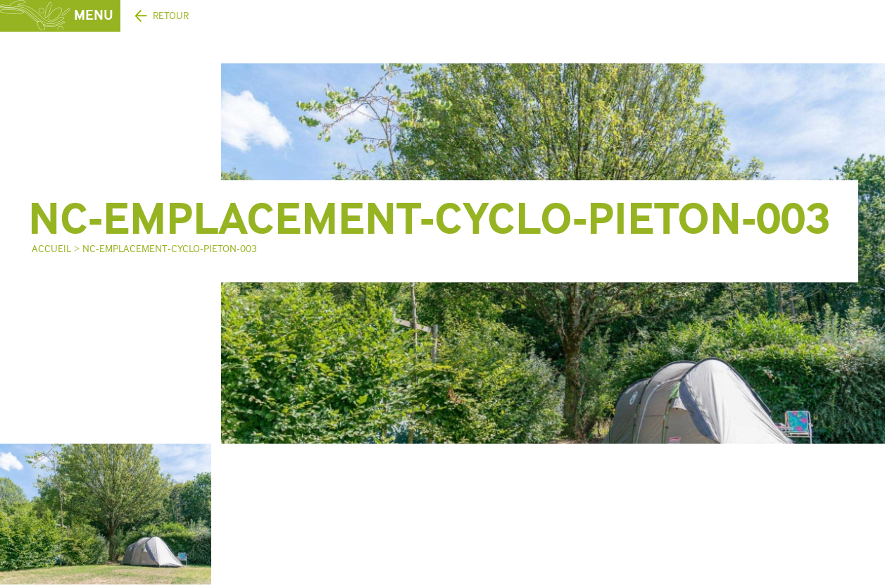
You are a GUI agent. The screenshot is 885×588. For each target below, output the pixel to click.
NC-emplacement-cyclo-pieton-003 (170, 249)
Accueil (51, 249)
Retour (171, 16)
